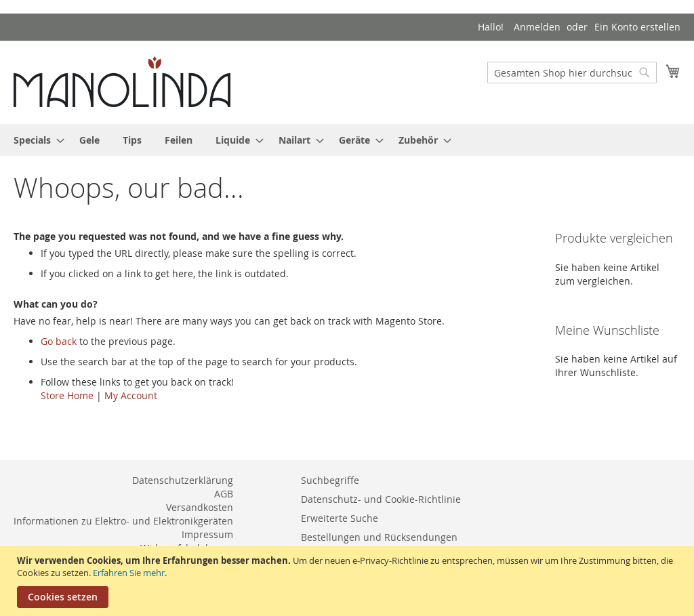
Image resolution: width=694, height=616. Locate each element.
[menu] (347, 140)
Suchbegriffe (330, 480)
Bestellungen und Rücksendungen (379, 537)
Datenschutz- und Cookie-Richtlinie (381, 499)
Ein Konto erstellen (637, 27)
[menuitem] (35, 140)
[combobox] (572, 73)
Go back (59, 341)
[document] (349, 581)
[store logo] (122, 82)
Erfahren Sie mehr (129, 573)
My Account (131, 395)
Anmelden (537, 27)
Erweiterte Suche (340, 518)
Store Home (67, 395)
